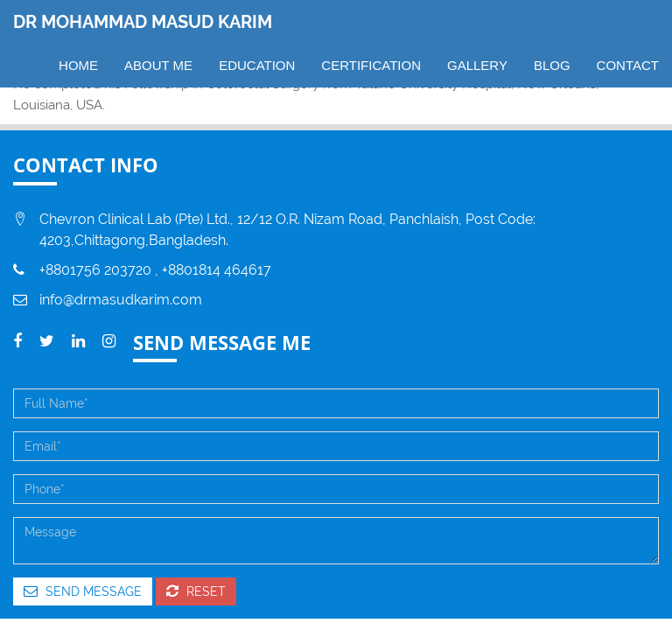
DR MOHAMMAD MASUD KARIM (143, 22)
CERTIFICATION (371, 65)
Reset (196, 591)
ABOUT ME (158, 65)
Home (78, 65)
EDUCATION (257, 65)
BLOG (552, 65)
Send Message (83, 591)
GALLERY (477, 65)
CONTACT (628, 65)
